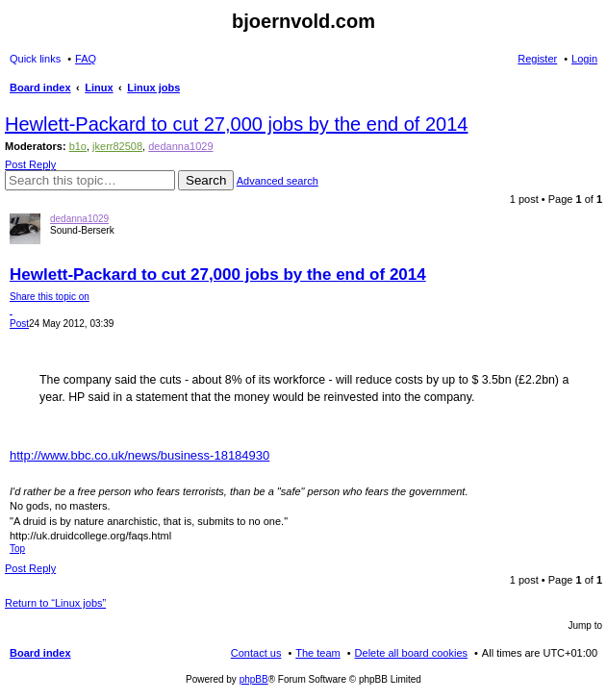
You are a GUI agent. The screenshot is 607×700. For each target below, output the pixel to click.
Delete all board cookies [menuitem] (411, 653)
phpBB (254, 679)
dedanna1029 (180, 146)
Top (17, 549)
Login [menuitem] (584, 59)
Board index (40, 653)
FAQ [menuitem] (86, 59)
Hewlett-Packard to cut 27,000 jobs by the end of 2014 (236, 124)
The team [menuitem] (317, 653)
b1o (78, 146)
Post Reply (30, 164)
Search (206, 180)
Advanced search (278, 181)
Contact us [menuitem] (256, 653)
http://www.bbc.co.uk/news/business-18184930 (139, 455)
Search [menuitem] (590, 89)
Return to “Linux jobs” (55, 603)
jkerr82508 (117, 146)
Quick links (35, 59)
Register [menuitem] (537, 59)
